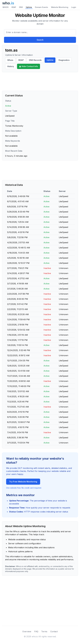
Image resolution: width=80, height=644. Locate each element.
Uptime (29, 7)
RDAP (14, 7)
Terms (44, 631)
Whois (10, 60)
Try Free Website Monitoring (23, 482)
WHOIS (6, 7)
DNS (21, 7)
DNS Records (35, 60)
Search (40, 40)
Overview (27, 631)
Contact (54, 631)
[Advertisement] (40, 81)
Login (74, 7)
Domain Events (42, 7)
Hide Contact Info (29, 66)
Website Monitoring (60, 7)
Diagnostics (64, 60)
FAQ (36, 631)
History (11, 66)
